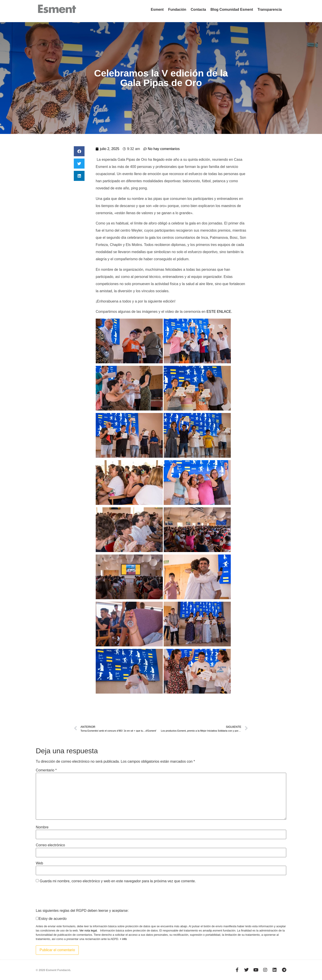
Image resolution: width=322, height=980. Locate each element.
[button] (79, 151)
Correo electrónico (50, 845)
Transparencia (270, 10)
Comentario (46, 770)
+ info (123, 939)
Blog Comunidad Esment (232, 10)
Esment (157, 10)
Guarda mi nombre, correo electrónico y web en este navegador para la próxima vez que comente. (118, 881)
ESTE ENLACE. (220, 312)
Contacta (198, 10)
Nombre (42, 827)
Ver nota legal (88, 930)
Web (39, 863)
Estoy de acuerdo (53, 919)
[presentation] (70, 896)
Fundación (177, 10)
